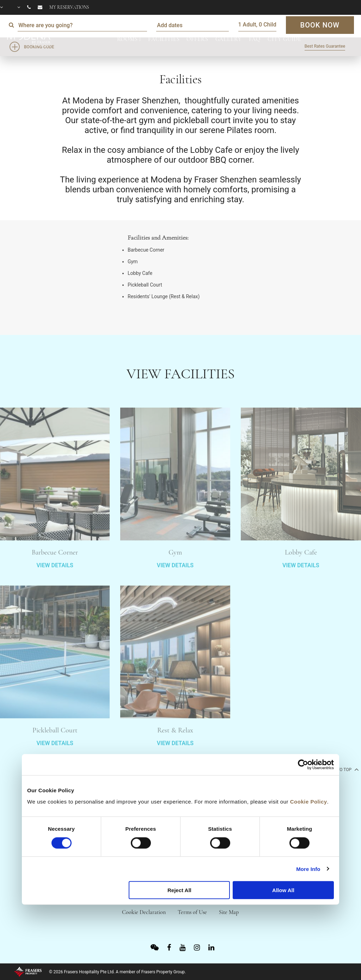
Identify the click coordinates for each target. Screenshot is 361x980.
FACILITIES (164, 39)
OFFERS (197, 39)
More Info (308, 869)
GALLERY (229, 39)
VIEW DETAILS (55, 586)
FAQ (255, 39)
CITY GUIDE (284, 39)
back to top (341, 769)
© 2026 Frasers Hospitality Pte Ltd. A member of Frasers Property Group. (117, 972)
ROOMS (127, 39)
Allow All (283, 890)
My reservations (69, 7)
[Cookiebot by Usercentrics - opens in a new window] (303, 765)
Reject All (179, 890)
